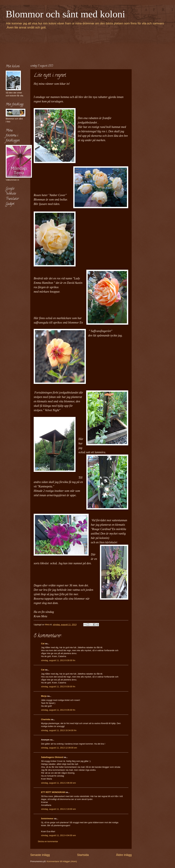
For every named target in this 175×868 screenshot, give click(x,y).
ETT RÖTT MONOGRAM (53, 792)
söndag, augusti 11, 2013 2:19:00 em (58, 809)
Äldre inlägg (124, 855)
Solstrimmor (47, 819)
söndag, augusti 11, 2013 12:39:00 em (59, 748)
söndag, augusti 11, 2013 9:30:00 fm (58, 660)
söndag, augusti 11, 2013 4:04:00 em (58, 835)
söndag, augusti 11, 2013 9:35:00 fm (58, 710)
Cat (43, 644)
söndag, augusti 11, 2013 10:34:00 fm (59, 730)
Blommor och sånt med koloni (65, 14)
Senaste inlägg (40, 855)
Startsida (83, 855)
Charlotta (46, 719)
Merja (44, 696)
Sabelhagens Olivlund (52, 757)
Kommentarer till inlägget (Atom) (62, 861)
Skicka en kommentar (48, 841)
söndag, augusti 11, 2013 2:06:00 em (58, 783)
